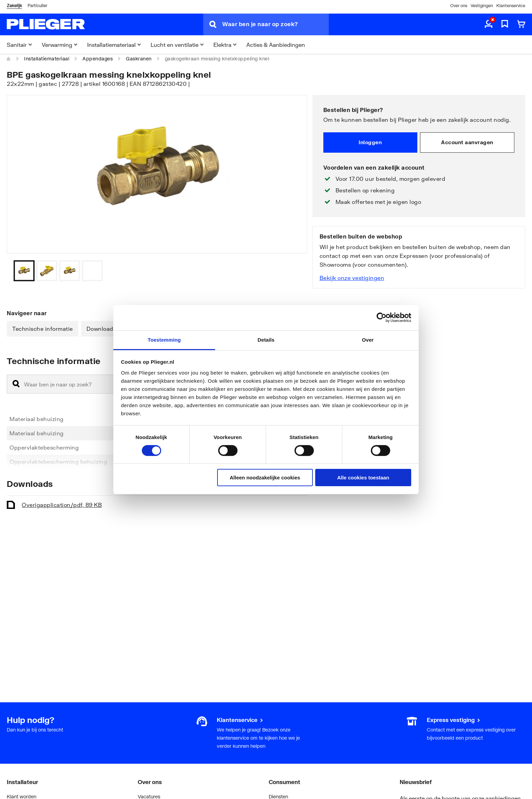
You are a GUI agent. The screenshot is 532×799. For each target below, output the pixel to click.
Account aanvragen (467, 142)
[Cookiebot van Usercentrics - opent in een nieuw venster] (382, 318)
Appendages (98, 59)
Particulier (37, 6)
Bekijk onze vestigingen (352, 278)
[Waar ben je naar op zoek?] (275, 24)
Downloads (101, 329)
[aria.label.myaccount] (489, 24)
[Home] (9, 59)
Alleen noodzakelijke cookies (265, 478)
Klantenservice (511, 6)
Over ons (459, 6)
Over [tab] (368, 339)
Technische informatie (43, 329)
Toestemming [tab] (164, 339)
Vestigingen (482, 6)
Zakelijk (14, 6)
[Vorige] (293, 271)
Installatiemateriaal (47, 59)
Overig (62, 505)
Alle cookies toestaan (363, 478)
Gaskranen (139, 59)
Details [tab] (266, 339)
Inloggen (370, 142)
